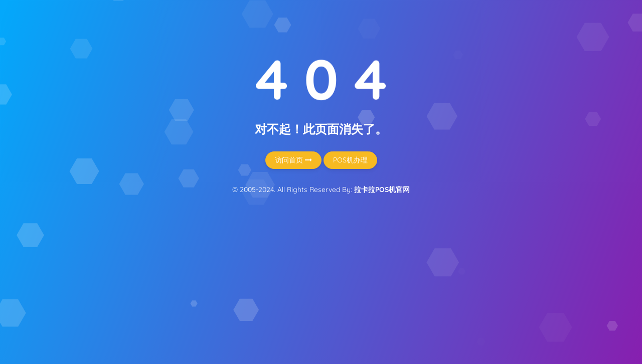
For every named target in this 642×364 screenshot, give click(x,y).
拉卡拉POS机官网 (382, 190)
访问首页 (293, 160)
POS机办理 (350, 160)
